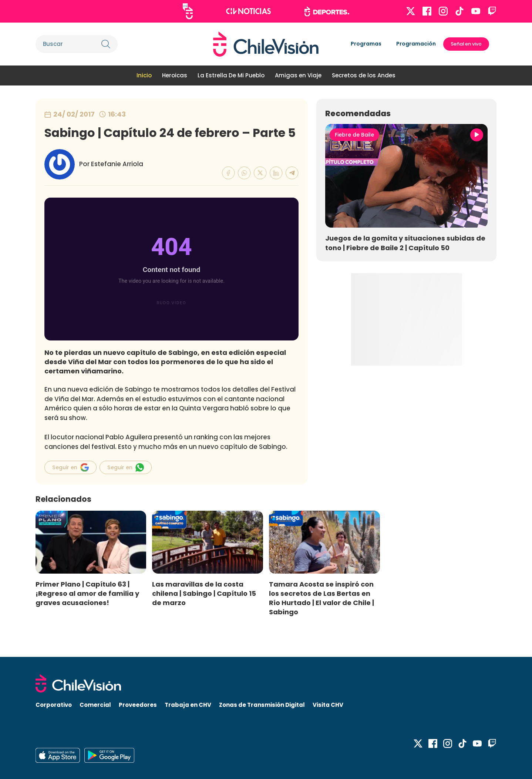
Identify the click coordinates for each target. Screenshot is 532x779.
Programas (366, 44)
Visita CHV (328, 705)
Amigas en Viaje (298, 75)
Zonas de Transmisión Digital (262, 705)
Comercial (95, 705)
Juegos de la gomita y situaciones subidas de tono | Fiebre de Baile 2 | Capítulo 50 (405, 243)
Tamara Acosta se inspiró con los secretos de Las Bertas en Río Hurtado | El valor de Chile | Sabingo (321, 598)
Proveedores (138, 705)
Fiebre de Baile (354, 135)
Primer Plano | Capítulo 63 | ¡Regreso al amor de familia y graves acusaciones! (87, 593)
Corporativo (54, 705)
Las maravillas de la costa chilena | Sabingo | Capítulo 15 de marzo (204, 593)
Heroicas (175, 75)
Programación (416, 44)
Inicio (144, 75)
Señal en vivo (466, 44)
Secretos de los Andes (364, 75)
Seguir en (70, 467)
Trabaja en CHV (188, 705)
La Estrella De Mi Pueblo (231, 75)
